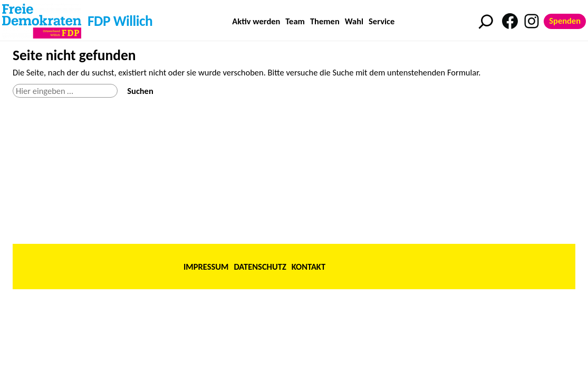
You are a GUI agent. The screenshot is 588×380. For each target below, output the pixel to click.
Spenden (565, 21)
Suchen (140, 91)
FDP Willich (120, 21)
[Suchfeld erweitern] (486, 21)
